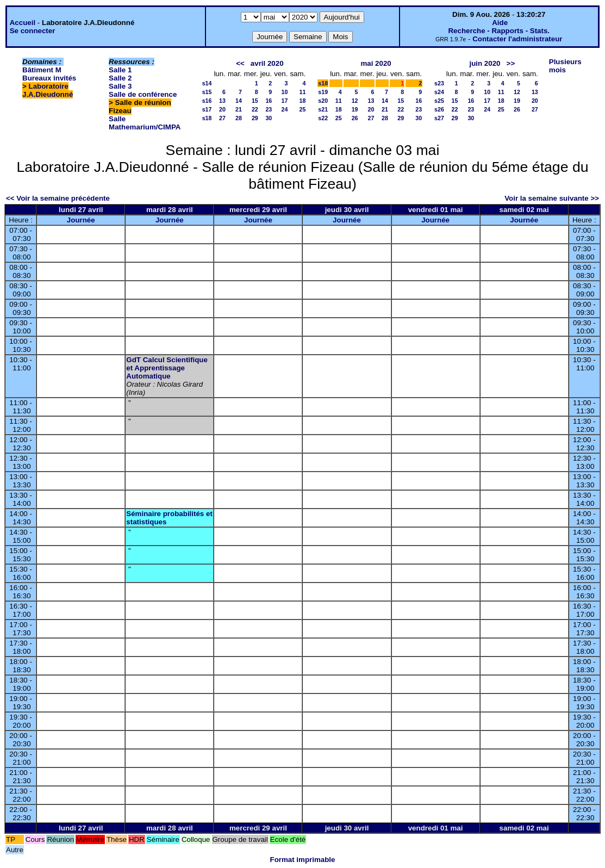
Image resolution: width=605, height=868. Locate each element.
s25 (439, 101)
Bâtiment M (42, 70)
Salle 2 (120, 78)
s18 (207, 118)
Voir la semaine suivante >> (552, 198)
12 (355, 101)
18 (302, 101)
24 (285, 109)
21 (239, 109)
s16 (207, 101)
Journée (81, 220)
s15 (207, 92)
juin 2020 (485, 63)
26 (355, 118)
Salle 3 (120, 86)
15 (255, 101)
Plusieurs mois (565, 66)
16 (269, 101)
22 (255, 109)
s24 (439, 92)
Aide (500, 23)
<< (240, 63)
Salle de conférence (143, 94)
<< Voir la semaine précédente (58, 198)
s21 (323, 109)
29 (255, 118)
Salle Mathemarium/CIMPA (145, 123)
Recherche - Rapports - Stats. (499, 31)
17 (285, 101)
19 (355, 109)
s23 (439, 83)
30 (269, 118)
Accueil (23, 23)
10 (285, 92)
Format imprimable (303, 860)
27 (222, 118)
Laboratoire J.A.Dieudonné (48, 90)
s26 (439, 109)
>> (511, 63)
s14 (207, 83)
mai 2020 (376, 63)
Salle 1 (120, 70)
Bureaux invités (49, 78)
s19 (323, 92)
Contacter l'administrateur (517, 39)
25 (302, 109)
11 (302, 92)
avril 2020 (267, 63)
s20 (323, 101)
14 (239, 101)
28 (239, 118)
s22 (323, 118)
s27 (439, 118)
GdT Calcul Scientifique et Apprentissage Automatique (167, 368)
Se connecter (33, 31)
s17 (207, 109)
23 (269, 109)
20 (222, 109)
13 (222, 101)
